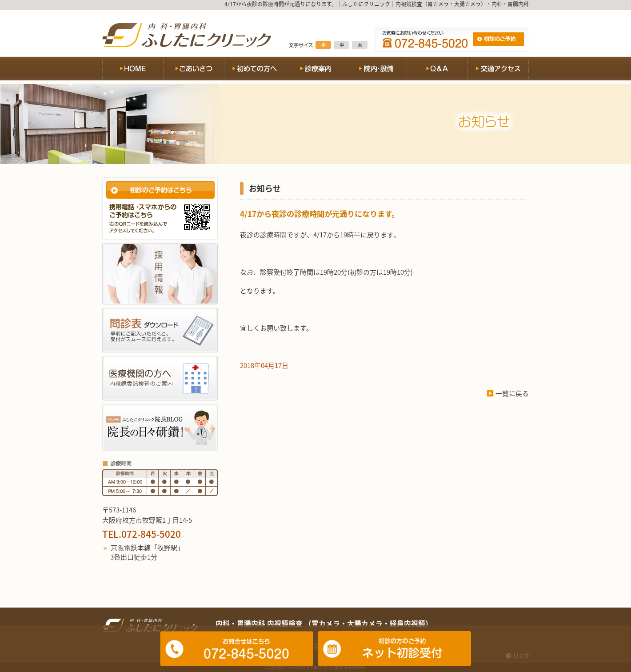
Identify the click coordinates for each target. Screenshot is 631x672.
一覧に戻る (512, 393)
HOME (133, 70)
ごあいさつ (194, 70)
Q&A (437, 70)
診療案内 (315, 70)
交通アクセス (498, 70)
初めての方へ (254, 70)
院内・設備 (376, 70)
